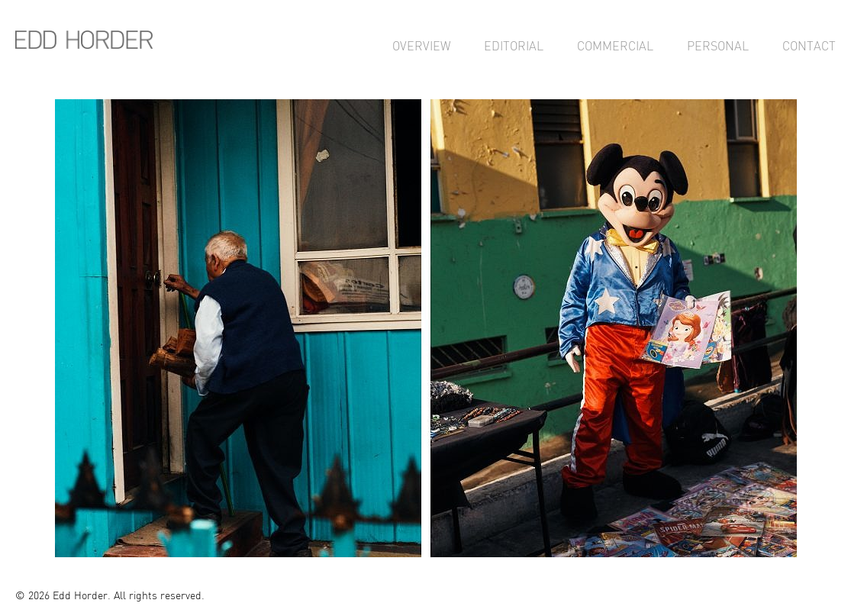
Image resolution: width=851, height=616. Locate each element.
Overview (421, 46)
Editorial (514, 46)
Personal (718, 46)
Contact (809, 46)
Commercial (615, 46)
